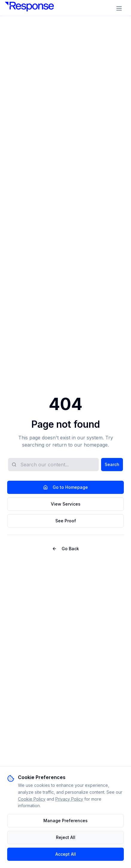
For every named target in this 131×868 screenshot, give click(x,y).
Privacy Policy (69, 799)
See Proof (66, 521)
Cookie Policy (32, 799)
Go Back (65, 549)
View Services (66, 504)
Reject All (66, 837)
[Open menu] (120, 8)
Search (112, 464)
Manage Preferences (65, 821)
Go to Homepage (65, 487)
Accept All (66, 854)
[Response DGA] (29, 8)
